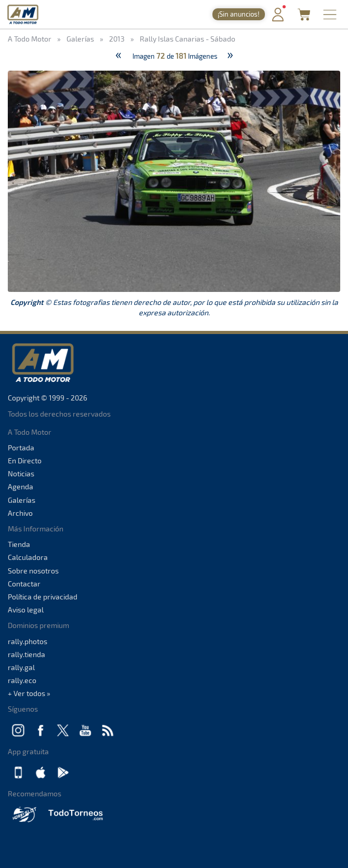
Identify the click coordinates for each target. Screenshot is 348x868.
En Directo (25, 460)
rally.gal (21, 667)
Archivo (20, 513)
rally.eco (22, 680)
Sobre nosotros (33, 571)
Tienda (19, 544)
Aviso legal (26, 610)
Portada (21, 448)
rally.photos (28, 641)
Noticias (21, 473)
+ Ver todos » (29, 693)
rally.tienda (26, 654)
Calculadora (28, 557)
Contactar (24, 584)
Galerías (22, 500)
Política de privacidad (43, 597)
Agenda (21, 486)
